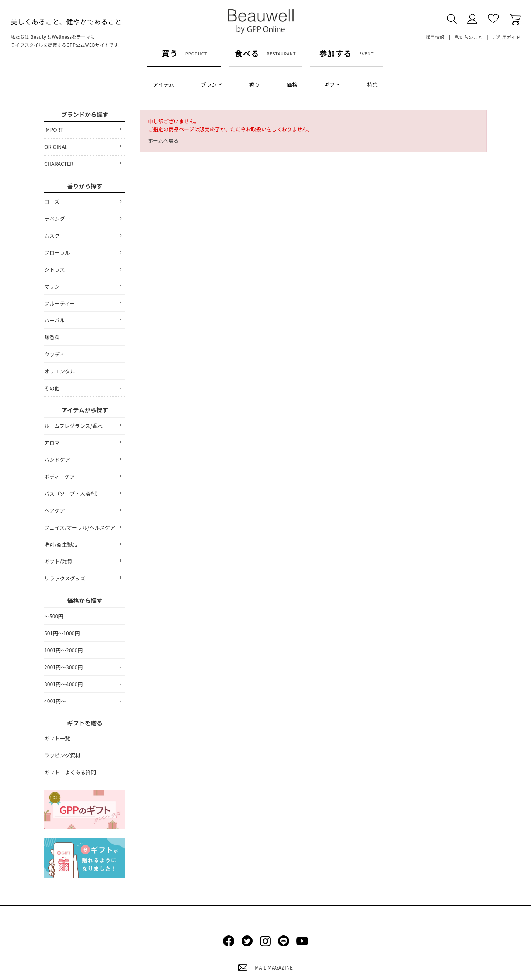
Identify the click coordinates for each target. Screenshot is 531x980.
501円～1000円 (62, 633)
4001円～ (55, 701)
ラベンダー (57, 219)
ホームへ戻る (163, 140)
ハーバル (55, 320)
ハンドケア (57, 460)
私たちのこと (469, 37)
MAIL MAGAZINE (265, 967)
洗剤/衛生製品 (61, 544)
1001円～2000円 (63, 650)
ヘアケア (55, 510)
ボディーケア (60, 477)
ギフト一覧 (57, 738)
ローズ (52, 202)
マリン (52, 286)
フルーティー (60, 303)
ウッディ (54, 354)
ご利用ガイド (507, 37)
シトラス (55, 269)
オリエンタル (60, 371)
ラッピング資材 (62, 755)
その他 (52, 388)
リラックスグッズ (65, 578)
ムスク (52, 236)
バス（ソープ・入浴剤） (72, 494)
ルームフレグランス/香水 (73, 426)
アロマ (52, 443)
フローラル (57, 252)
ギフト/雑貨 (58, 561)
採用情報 (435, 37)
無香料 (52, 337)
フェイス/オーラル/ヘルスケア (80, 527)
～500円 (54, 616)
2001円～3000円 (63, 667)
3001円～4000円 (63, 684)
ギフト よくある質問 (70, 772)
